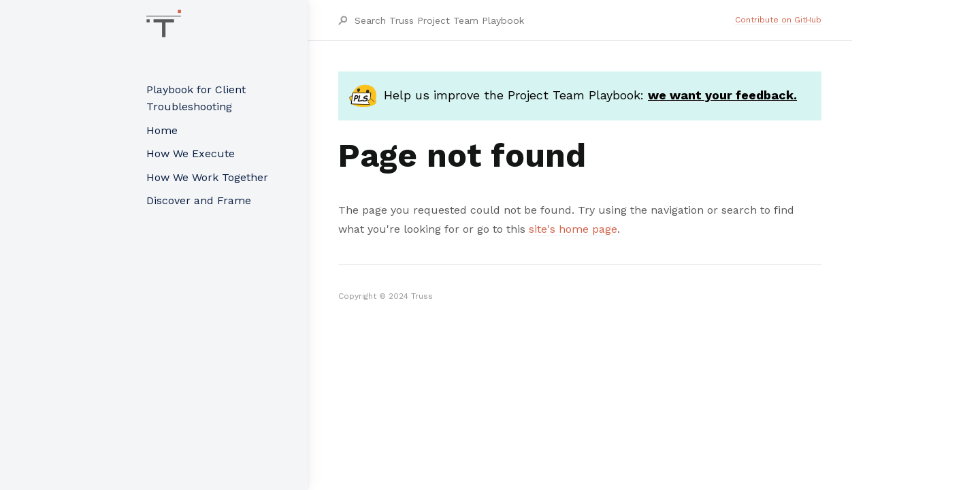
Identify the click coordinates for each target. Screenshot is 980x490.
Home (162, 130)
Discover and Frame (199, 200)
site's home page (573, 229)
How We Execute (191, 153)
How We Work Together (207, 177)
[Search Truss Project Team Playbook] (544, 20)
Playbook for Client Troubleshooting (196, 98)
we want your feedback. (722, 95)
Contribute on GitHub (778, 20)
